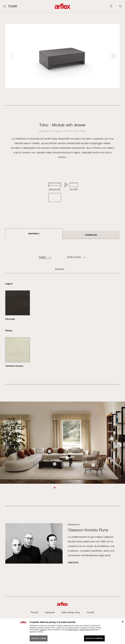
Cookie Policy (85, 630)
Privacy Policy (73, 630)
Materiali (34, 234)
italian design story (71, 612)
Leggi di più (73, 562)
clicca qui (43, 630)
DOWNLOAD (91, 235)
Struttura (74, 257)
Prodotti (13, 6)
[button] (113, 56)
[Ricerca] (120, 6)
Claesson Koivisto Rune (66, 131)
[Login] (111, 6)
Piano (43, 257)
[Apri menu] (5, 6)
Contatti (90, 612)
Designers (50, 612)
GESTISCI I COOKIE (39, 638)
